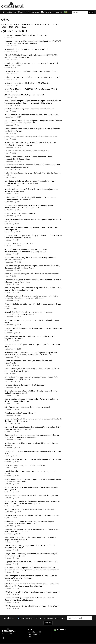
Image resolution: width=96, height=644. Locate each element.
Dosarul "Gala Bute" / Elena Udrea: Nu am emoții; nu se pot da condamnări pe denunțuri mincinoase (29, 314)
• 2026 (23, 27)
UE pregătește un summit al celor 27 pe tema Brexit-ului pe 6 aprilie (31, 562)
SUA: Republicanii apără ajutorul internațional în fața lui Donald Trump (32, 606)
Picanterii (61, 12)
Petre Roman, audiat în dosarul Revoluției (21, 413)
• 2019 (36, 25)
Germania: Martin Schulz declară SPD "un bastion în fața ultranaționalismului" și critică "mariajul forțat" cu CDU (26, 251)
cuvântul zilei (61, 630)
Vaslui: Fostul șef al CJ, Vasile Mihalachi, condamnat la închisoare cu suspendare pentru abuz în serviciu (31, 199)
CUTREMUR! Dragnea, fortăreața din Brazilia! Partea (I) (26, 36)
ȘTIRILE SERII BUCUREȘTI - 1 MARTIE (19, 244)
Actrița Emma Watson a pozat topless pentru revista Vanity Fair (29, 109)
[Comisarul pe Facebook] (3, 638)
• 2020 (43, 25)
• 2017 (23, 25)
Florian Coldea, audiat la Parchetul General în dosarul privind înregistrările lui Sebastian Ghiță (28, 158)
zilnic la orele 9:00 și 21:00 (27, 619)
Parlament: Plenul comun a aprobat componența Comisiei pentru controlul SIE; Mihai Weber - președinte (30, 523)
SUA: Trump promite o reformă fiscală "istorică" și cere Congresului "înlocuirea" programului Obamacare (31, 577)
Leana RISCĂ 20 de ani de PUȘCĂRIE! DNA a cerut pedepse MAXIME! (31, 89)
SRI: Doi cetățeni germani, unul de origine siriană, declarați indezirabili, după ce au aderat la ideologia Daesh (32, 267)
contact (31, 637)
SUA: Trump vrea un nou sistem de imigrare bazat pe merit (28, 407)
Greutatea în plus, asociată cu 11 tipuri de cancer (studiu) (27, 151)
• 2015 (10, 25)
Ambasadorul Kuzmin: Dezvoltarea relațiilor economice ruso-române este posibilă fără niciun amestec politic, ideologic (31, 297)
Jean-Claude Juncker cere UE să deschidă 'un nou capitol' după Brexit (31, 496)
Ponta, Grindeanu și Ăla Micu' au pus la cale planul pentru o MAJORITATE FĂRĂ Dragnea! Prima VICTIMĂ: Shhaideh (33, 43)
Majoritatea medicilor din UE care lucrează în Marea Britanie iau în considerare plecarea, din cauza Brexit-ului (30, 182)
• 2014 (3, 25)
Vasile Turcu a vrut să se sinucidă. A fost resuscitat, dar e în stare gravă (32, 78)
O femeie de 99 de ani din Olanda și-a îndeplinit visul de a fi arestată (31, 137)
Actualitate (19, 12)
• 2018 (30, 25)
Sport (28, 12)
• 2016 (16, 25)
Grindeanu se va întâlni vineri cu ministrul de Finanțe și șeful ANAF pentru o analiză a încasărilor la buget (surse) (30, 207)
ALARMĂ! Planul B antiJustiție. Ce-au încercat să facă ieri (26, 50)
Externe (52, 12)
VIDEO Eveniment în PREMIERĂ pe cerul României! (24, 95)
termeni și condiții (35, 632)
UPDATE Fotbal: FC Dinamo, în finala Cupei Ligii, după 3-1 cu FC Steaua (32, 516)
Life (45, 12)
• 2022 (56, 25)
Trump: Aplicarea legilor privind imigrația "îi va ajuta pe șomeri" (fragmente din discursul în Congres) (29, 599)
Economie (37, 12)
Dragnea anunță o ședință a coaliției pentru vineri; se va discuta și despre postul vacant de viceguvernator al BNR (33, 122)
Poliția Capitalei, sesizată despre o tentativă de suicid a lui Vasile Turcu (32, 115)
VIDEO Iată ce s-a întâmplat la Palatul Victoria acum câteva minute (30, 72)
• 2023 (3, 27)
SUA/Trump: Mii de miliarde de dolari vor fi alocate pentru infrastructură (33, 460)
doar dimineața (46, 619)
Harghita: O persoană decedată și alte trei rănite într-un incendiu (30, 510)
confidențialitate (34, 635)
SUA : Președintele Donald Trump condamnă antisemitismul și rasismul (32, 592)
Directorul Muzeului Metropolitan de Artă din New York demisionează (32, 274)
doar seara (60, 619)
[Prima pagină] (3, 12)
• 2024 (10, 27)
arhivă (30, 630)
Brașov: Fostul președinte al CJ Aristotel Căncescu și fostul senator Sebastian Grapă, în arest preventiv (30, 144)
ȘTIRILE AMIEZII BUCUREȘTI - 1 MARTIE (20, 214)
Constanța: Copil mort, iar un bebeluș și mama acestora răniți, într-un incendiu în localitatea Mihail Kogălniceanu (32, 437)
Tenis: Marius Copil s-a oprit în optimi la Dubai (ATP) (25, 466)
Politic (10, 12)
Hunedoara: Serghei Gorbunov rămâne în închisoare (25, 385)
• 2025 (16, 27)
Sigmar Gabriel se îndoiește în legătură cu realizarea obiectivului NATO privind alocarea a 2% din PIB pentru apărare (32, 503)
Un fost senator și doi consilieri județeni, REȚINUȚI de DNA (27, 83)
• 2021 (49, 25)
